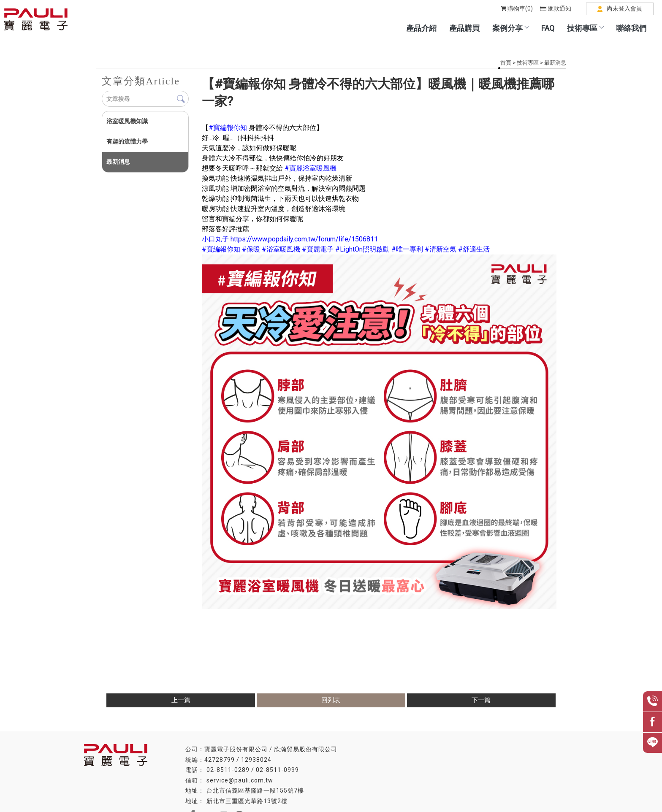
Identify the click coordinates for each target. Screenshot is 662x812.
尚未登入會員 (624, 8)
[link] (228, 128)
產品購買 (464, 28)
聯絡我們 (631, 28)
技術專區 (585, 28)
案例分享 (510, 28)
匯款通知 (556, 8)
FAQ (548, 28)
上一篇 (181, 700)
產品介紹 (421, 28)
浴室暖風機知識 (127, 121)
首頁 (506, 63)
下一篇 (481, 700)
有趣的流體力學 (127, 141)
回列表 (331, 700)
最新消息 (555, 63)
